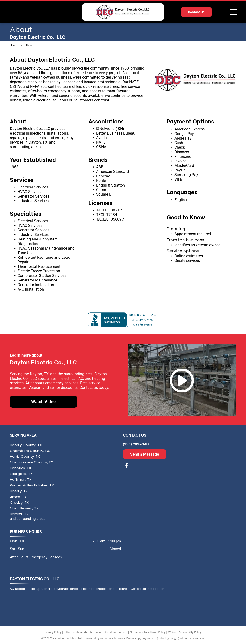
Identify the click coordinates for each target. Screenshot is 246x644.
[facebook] (127, 466)
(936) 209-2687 (136, 444)
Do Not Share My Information (84, 632)
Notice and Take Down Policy (148, 632)
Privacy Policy (53, 632)
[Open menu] (234, 12)
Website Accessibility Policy (185, 632)
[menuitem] (19, 589)
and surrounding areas (28, 519)
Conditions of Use (116, 632)
